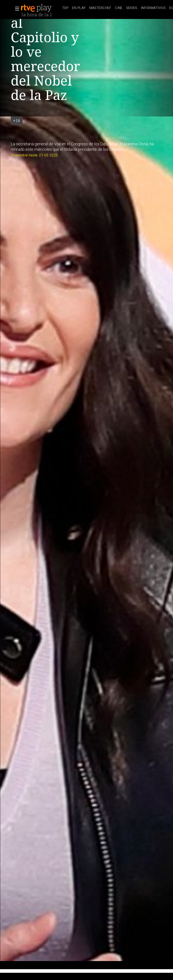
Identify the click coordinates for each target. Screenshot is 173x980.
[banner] (41, 8)
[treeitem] (65, 8)
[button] (16, 9)
